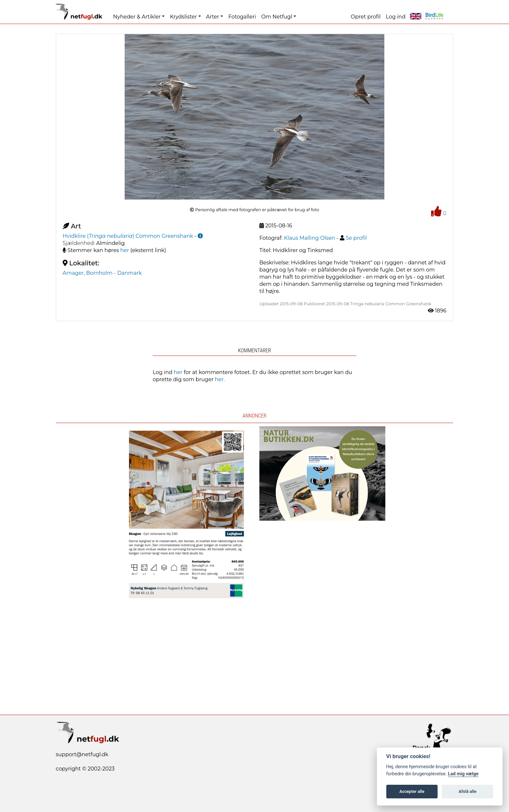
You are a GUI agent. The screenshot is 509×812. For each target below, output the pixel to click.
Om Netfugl (277, 17)
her (125, 250)
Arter (213, 17)
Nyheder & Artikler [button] (137, 17)
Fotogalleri (242, 17)
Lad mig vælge (463, 774)
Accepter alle (412, 791)
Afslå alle (468, 791)
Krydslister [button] (183, 17)
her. (220, 379)
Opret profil (366, 17)
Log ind (396, 17)
